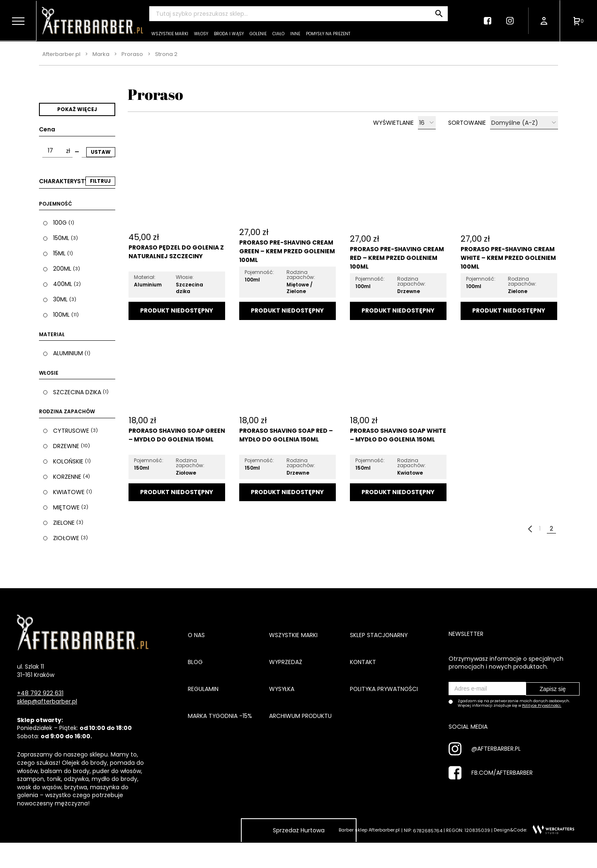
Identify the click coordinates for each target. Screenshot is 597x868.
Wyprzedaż (286, 662)
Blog (195, 662)
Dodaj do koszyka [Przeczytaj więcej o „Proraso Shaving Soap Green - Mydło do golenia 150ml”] (177, 492)
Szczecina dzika (77, 392)
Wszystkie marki (170, 34)
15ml (59, 253)
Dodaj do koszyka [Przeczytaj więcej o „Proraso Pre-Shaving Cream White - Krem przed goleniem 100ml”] (509, 311)
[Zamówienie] (524, 123)
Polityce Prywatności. (542, 705)
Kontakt (363, 662)
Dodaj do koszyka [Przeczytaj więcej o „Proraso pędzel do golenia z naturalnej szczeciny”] (177, 311)
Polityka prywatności (385, 689)
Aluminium (68, 353)
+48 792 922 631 (40, 693)
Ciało (278, 34)
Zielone (64, 523)
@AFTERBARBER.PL (496, 748)
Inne (295, 34)
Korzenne (67, 477)
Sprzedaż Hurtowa (299, 830)
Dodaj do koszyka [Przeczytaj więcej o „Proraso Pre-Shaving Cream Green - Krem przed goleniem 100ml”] (288, 311)
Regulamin (203, 689)
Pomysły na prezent (328, 34)
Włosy (201, 34)
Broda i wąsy (229, 34)
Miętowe (66, 507)
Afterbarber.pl (61, 54)
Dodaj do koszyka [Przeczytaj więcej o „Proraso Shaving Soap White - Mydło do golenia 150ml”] (398, 492)
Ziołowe (66, 538)
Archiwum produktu (301, 716)
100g (60, 223)
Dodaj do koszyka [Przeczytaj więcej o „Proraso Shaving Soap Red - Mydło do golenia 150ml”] (288, 492)
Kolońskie (68, 461)
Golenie (258, 34)
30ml (60, 299)
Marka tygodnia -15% (220, 716)
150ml (61, 238)
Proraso (132, 54)
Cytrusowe (71, 431)
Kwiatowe (69, 492)
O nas (197, 635)
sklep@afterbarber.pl (47, 701)
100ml (61, 315)
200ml (62, 269)
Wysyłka (282, 689)
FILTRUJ (100, 181)
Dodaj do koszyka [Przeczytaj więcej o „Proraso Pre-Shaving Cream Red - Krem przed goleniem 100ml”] (398, 311)
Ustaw (101, 152)
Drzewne (66, 446)
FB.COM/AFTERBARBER (502, 772)
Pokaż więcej (77, 109)
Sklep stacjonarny (379, 635)
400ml (63, 284)
